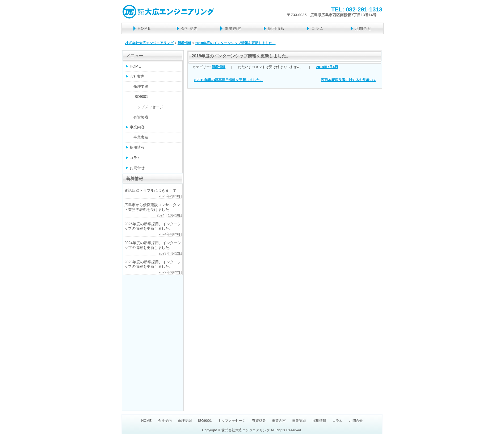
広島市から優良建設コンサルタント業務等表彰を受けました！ (152, 207)
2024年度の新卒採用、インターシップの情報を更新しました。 (153, 245)
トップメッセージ (148, 107)
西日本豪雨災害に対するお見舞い (348, 80)
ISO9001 (141, 97)
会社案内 (190, 28)
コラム (318, 28)
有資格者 (141, 117)
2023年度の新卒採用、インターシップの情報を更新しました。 (153, 264)
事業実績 (141, 137)
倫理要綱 (141, 86)
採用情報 (276, 28)
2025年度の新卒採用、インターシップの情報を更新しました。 (153, 226)
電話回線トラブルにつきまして (150, 190)
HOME (144, 28)
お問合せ (363, 28)
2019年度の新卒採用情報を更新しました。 (228, 80)
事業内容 (233, 28)
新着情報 (219, 67)
